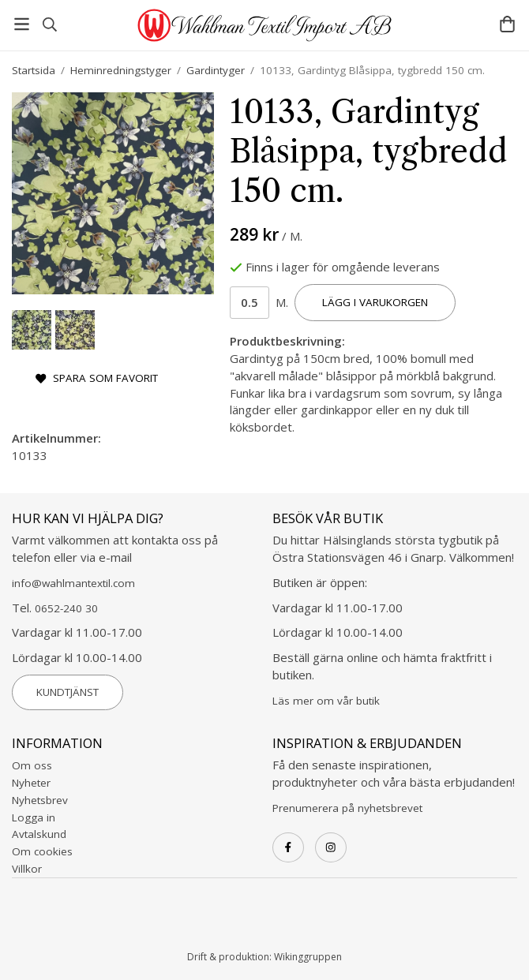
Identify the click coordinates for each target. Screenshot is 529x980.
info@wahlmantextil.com (73, 583)
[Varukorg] (507, 24)
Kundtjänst (68, 692)
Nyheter (31, 783)
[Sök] (49, 24)
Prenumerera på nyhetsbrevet (347, 808)
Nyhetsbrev (40, 800)
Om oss (32, 765)
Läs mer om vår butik (326, 701)
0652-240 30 (66, 608)
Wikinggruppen (308, 957)
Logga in (34, 817)
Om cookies (42, 851)
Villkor (27, 869)
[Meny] (22, 24)
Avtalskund (39, 834)
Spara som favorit (97, 378)
